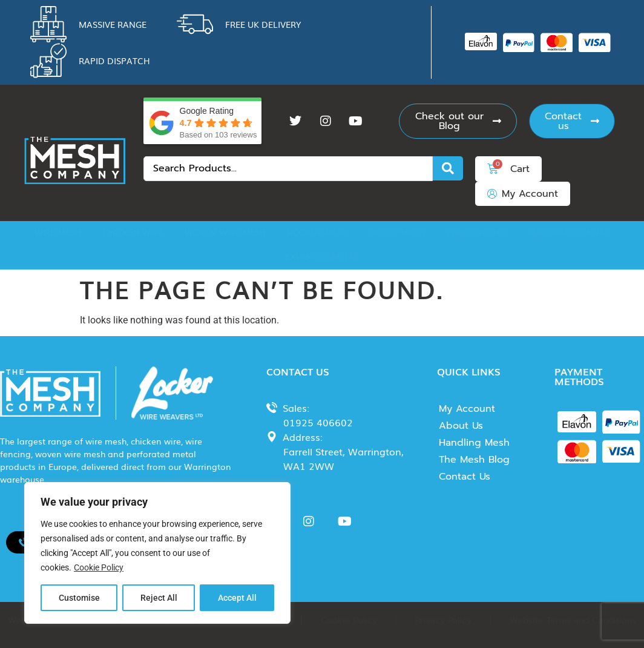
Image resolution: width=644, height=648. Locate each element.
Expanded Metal (322, 257)
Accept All (237, 598)
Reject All (159, 598)
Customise (79, 598)
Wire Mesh (58, 233)
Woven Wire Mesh (225, 233)
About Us (461, 426)
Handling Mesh (474, 443)
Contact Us (465, 477)
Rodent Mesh (318, 233)
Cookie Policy (99, 567)
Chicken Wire (133, 233)
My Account (467, 409)
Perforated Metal (568, 233)
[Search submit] (448, 168)
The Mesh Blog (474, 460)
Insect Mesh (397, 233)
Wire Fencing (476, 233)
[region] (157, 553)
